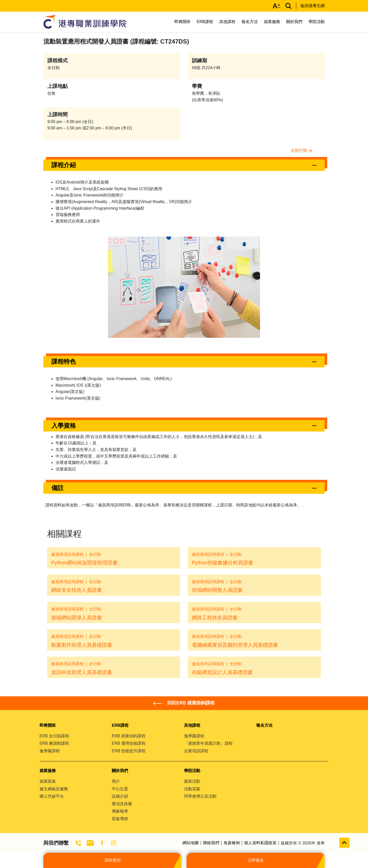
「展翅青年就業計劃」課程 (208, 743)
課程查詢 (113, 860)
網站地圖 (191, 843)
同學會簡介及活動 (200, 796)
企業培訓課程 (196, 751)
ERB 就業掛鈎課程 (129, 736)
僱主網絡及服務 (54, 789)
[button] (184, 165)
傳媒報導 (120, 811)
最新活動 (192, 781)
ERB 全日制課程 (54, 736)
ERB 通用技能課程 (129, 743)
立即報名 (256, 860)
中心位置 (120, 789)
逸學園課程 (50, 751)
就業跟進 (48, 781)
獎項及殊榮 (122, 804)
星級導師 (120, 819)
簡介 (116, 781)
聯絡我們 (211, 843)
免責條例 (232, 843)
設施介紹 (120, 796)
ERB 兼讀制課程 (54, 743)
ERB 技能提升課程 (129, 751)
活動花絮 (192, 789)
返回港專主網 (312, 6)
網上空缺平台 (52, 796)
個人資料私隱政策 (260, 843)
